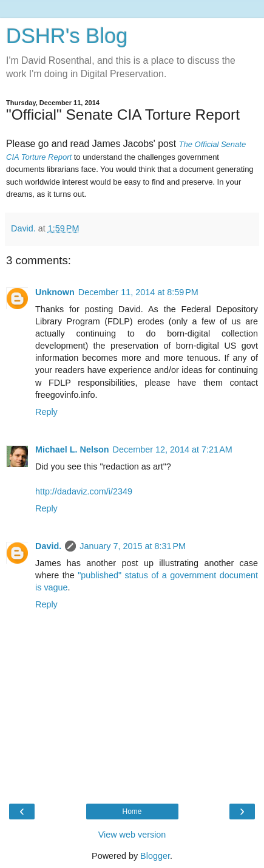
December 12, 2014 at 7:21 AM (173, 449)
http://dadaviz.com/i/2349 (84, 491)
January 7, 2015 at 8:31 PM (133, 546)
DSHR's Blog (67, 36)
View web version (132, 835)
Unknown (55, 292)
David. (48, 546)
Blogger (155, 856)
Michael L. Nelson (72, 449)
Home (132, 812)
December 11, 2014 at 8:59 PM (138, 292)
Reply (46, 412)
